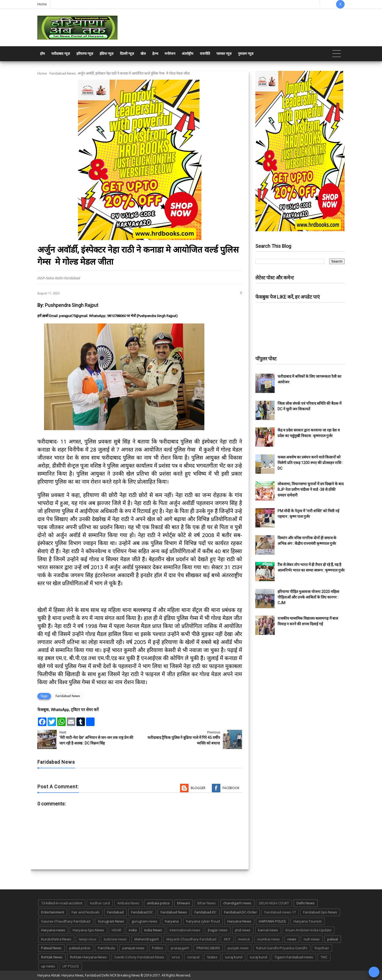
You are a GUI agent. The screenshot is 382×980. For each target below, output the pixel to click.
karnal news (268, 930)
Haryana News (239, 921)
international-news (185, 930)
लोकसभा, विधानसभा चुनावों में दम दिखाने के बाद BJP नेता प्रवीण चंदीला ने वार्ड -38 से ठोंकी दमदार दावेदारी (311, 489)
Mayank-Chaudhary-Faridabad (191, 939)
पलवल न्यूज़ (224, 54)
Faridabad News (63, 73)
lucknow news (115, 939)
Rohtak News (52, 957)
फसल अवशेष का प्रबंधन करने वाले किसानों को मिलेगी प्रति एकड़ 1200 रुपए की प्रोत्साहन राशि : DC (310, 463)
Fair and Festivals (86, 912)
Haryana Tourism (308, 921)
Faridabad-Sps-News (320, 912)
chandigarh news (237, 903)
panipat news (133, 948)
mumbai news (269, 939)
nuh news (312, 939)
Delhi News (306, 903)
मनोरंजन (170, 54)
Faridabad (115, 912)
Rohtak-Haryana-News (88, 957)
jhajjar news (218, 930)
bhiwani (184, 903)
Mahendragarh (147, 939)
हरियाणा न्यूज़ (85, 54)
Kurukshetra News (56, 939)
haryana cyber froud (203, 921)
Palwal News (51, 948)
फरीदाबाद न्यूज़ (61, 54)
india (133, 930)
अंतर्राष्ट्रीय (188, 54)
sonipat (193, 957)
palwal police (80, 948)
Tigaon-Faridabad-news (294, 957)
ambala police (158, 903)
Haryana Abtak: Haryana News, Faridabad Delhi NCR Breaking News (89, 975)
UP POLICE (71, 966)
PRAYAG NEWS (208, 948)
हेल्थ (155, 54)
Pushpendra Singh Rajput (72, 305)
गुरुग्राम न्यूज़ (246, 54)
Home (42, 4)
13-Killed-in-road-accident (62, 903)
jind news (243, 930)
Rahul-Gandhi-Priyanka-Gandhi (282, 948)
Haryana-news (53, 930)
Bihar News (207, 903)
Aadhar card (100, 903)
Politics (158, 948)
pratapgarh (180, 948)
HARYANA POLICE (272, 921)
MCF (227, 939)
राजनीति (205, 54)
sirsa (176, 957)
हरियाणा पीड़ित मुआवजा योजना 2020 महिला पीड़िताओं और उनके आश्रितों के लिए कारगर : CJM (308, 597)
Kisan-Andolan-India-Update (309, 930)
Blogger (198, 788)
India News (153, 930)
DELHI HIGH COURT (274, 903)
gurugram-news (145, 921)
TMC (324, 957)
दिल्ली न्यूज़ (127, 54)
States (212, 957)
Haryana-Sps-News (88, 930)
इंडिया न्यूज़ (107, 54)
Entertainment (53, 912)
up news (48, 966)
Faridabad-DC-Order (241, 912)
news (292, 939)
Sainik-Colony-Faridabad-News (139, 957)
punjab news (238, 948)
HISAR (116, 930)
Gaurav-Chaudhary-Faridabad (66, 921)
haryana (172, 921)
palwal (333, 939)
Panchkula (106, 948)
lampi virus (88, 939)
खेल (143, 54)
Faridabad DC (142, 912)
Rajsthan (322, 948)
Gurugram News (111, 921)
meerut (244, 939)
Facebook (231, 788)
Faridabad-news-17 (280, 912)
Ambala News (128, 903)
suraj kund (234, 957)
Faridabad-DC (206, 912)
